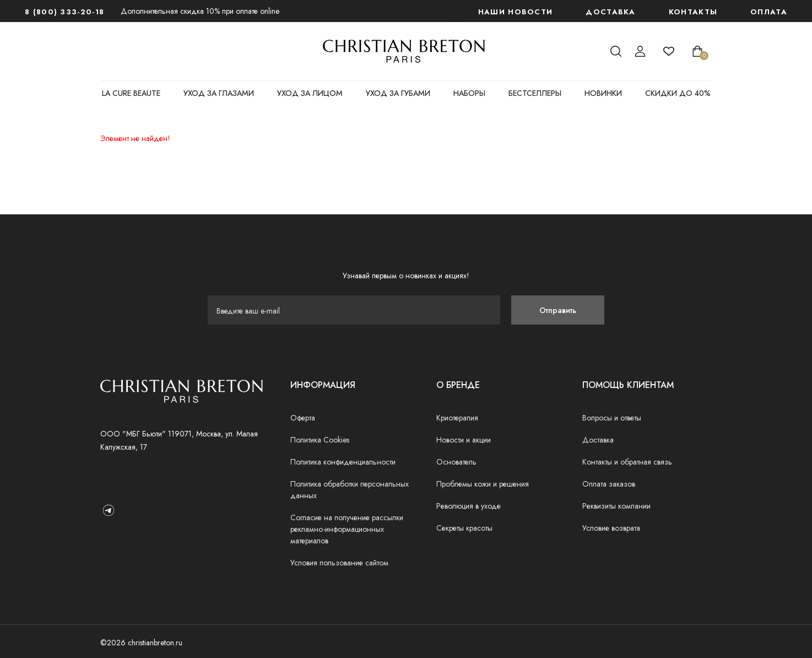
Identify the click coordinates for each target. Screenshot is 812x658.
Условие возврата (611, 528)
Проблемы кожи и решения (483, 484)
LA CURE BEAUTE (131, 93)
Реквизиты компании (616, 506)
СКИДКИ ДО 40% (678, 93)
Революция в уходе (469, 506)
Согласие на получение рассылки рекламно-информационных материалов (347, 529)
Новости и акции (464, 440)
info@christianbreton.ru (137, 469)
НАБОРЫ (469, 93)
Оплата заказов (609, 484)
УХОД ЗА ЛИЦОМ (310, 93)
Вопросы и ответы (612, 418)
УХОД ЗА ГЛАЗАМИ (219, 93)
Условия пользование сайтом (339, 563)
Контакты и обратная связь (627, 462)
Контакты (693, 12)
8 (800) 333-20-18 (64, 12)
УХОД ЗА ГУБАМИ (398, 93)
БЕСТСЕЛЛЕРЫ (535, 93)
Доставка (610, 12)
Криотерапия (457, 418)
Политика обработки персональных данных (350, 490)
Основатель (456, 462)
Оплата (769, 12)
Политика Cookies (320, 440)
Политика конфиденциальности (343, 462)
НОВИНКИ (603, 93)
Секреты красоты (464, 528)
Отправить (558, 310)
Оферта (303, 418)
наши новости (516, 12)
